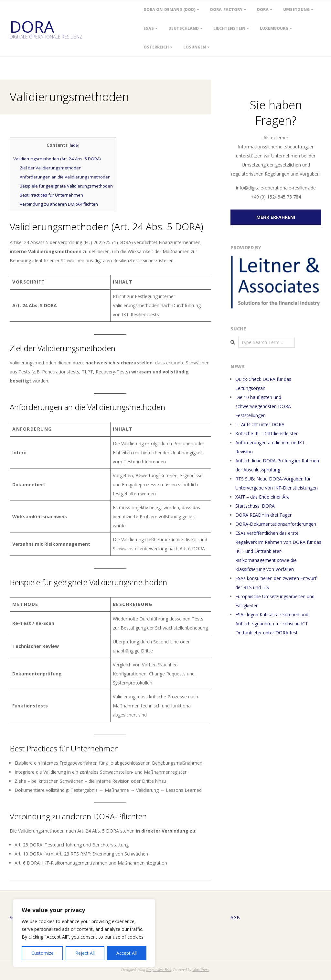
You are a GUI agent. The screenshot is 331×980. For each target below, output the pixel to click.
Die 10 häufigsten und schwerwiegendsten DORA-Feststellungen (264, 406)
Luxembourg (274, 28)
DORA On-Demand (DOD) (170, 10)
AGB (235, 917)
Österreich (156, 47)
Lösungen (195, 47)
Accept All (127, 953)
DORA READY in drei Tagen (264, 515)
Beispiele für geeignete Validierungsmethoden (66, 186)
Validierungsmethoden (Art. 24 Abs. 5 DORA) (57, 159)
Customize (43, 953)
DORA (263, 10)
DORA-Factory (226, 10)
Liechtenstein (229, 28)
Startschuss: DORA (255, 506)
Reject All (85, 953)
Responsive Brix (159, 970)
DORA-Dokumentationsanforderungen (276, 524)
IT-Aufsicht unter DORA (260, 424)
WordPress (201, 970)
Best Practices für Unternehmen (51, 195)
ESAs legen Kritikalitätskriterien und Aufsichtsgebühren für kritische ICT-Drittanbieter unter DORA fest (272, 624)
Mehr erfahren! (276, 217)
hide (74, 145)
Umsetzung (296, 10)
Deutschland (184, 28)
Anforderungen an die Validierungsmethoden (65, 177)
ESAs (149, 28)
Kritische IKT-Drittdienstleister (267, 433)
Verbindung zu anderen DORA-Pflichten (59, 204)
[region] (84, 933)
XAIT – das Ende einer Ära (262, 497)
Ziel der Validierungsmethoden (51, 168)
